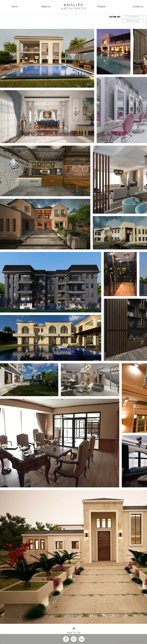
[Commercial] (133, 17)
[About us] (46, 6)
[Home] (14, 6)
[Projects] (101, 6)
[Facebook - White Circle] (66, 639)
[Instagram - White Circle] (74, 639)
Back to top (74, 633)
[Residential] (133, 21)
